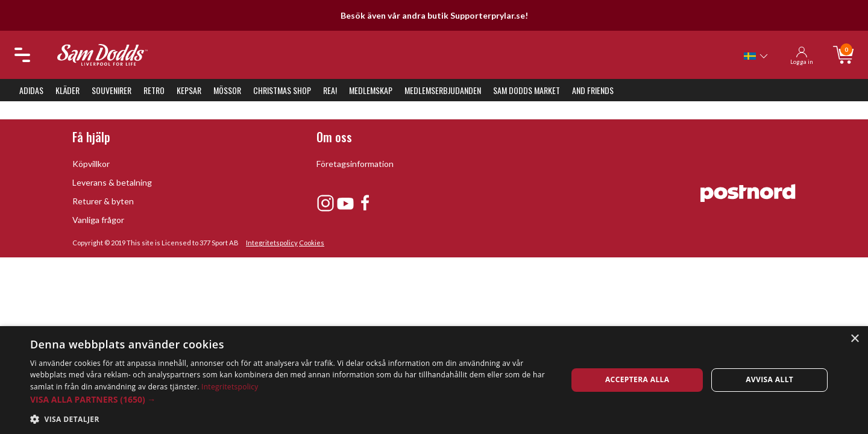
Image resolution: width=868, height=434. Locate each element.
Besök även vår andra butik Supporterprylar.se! (434, 15)
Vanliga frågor (98, 220)
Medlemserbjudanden (443, 90)
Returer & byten (103, 201)
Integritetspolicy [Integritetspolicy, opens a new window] (230, 387)
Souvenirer (112, 90)
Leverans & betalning (112, 182)
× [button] (854, 339)
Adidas (31, 90)
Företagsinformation (355, 164)
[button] (291, 399)
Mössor (227, 90)
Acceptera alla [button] (637, 379)
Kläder (68, 90)
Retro (154, 90)
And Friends (593, 90)
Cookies (312, 243)
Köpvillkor (91, 164)
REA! (330, 90)
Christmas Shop (282, 90)
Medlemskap (371, 90)
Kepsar (189, 90)
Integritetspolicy (272, 243)
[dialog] (434, 380)
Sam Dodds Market (527, 90)
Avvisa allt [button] (769, 379)
